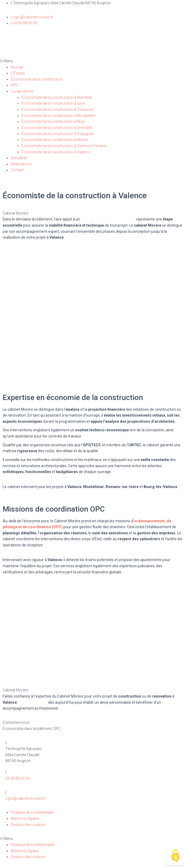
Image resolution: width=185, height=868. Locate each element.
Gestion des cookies (28, 825)
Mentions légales (25, 818)
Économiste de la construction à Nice (53, 121)
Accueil (17, 67)
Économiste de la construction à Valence (56, 152)
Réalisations (21, 164)
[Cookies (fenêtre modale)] (175, 856)
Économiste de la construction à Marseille (57, 97)
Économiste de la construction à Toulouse (57, 109)
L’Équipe (18, 73)
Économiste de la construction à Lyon (53, 103)
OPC (14, 85)
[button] (92, 61)
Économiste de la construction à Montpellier (58, 116)
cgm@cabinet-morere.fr (26, 798)
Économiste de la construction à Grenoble (57, 128)
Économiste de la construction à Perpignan (58, 134)
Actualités (19, 158)
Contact (17, 170)
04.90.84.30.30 (18, 778)
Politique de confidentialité (32, 812)
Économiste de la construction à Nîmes (55, 140)
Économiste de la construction (37, 79)
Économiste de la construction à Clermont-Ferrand (64, 146)
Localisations (22, 91)
